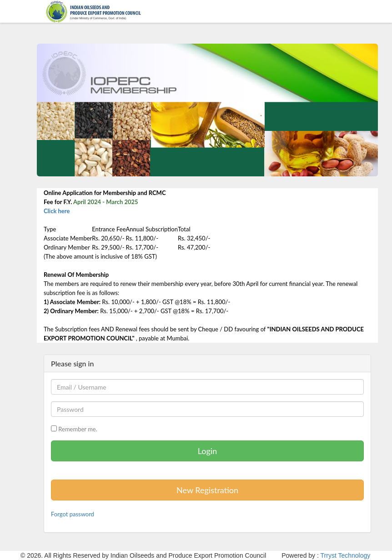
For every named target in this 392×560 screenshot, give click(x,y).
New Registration (207, 490)
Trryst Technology (346, 555)
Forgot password (73, 514)
